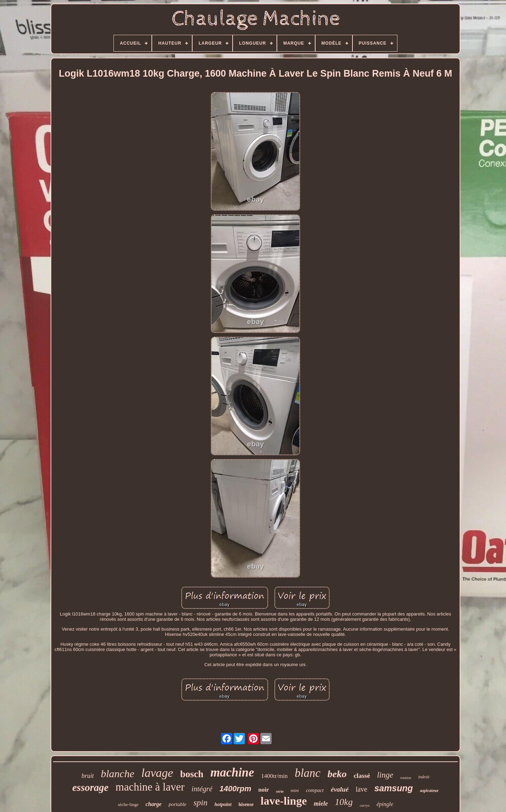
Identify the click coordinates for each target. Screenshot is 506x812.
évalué (340, 789)
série (280, 791)
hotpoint (223, 804)
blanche (118, 774)
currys (365, 805)
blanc (308, 773)
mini (295, 790)
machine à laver (150, 787)
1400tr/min (274, 776)
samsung (394, 788)
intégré (202, 789)
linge (385, 775)
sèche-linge (128, 804)
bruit (88, 776)
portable (178, 804)
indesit (424, 777)
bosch (192, 774)
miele (321, 804)
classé (362, 776)
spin (201, 803)
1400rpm (236, 789)
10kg (344, 802)
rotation (406, 778)
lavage (157, 773)
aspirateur (429, 791)
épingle (385, 804)
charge (153, 804)
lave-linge (284, 801)
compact (315, 790)
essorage (90, 787)
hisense (246, 804)
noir (264, 790)
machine (232, 772)
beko (337, 774)
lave (361, 789)
